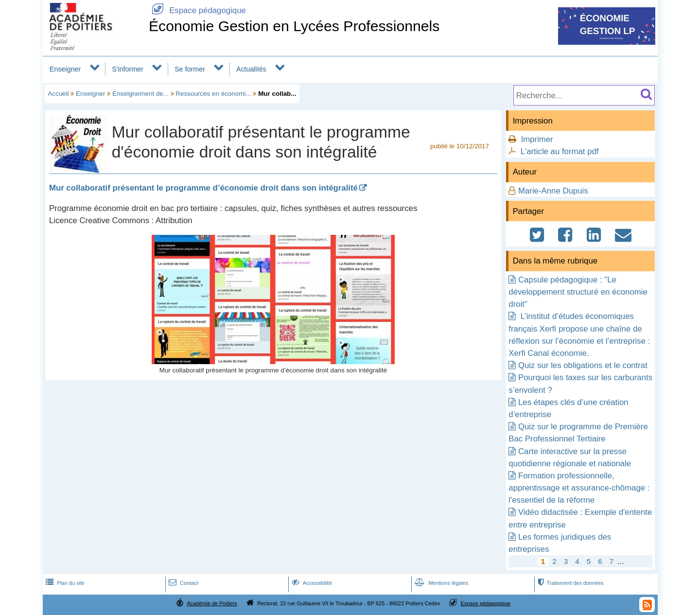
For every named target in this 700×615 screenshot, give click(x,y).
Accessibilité (311, 583)
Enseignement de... (140, 94)
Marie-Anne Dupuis (553, 191)
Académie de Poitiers (212, 603)
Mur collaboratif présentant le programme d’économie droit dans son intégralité (203, 188)
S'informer (128, 69)
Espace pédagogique (197, 10)
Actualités (251, 69)
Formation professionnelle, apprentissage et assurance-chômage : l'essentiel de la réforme (579, 488)
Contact (183, 583)
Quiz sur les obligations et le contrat (583, 365)
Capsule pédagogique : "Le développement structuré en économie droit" (578, 292)
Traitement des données (569, 583)
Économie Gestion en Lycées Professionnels (294, 26)
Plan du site (64, 583)
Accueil (58, 94)
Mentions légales (440, 583)
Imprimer (537, 139)
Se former (190, 69)
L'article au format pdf (560, 151)
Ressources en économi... (213, 94)
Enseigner (65, 69)
